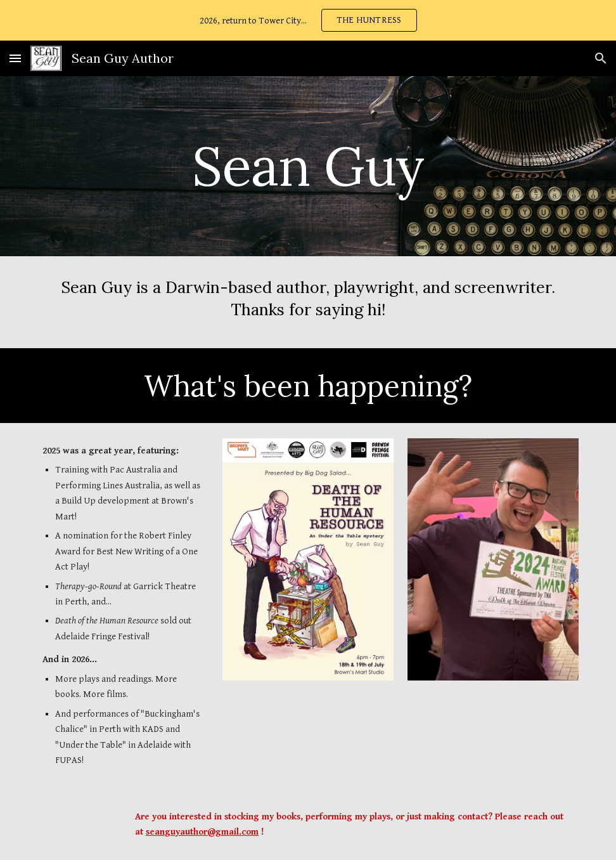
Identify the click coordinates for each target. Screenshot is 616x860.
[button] (15, 58)
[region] (308, 20)
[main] (308, 166)
